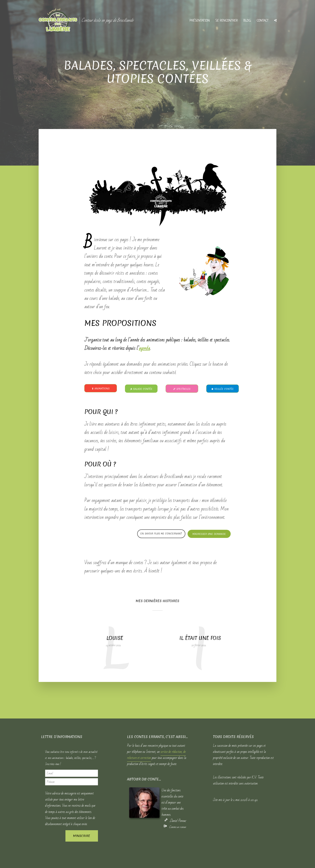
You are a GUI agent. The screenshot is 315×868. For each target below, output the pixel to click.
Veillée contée (223, 389)
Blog (247, 21)
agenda (144, 348)
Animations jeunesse (101, 390)
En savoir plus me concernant (161, 534)
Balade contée (141, 389)
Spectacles (182, 389)
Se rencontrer (227, 21)
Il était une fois (200, 638)
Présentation (200, 21)
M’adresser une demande (209, 534)
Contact (263, 21)
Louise (115, 638)
